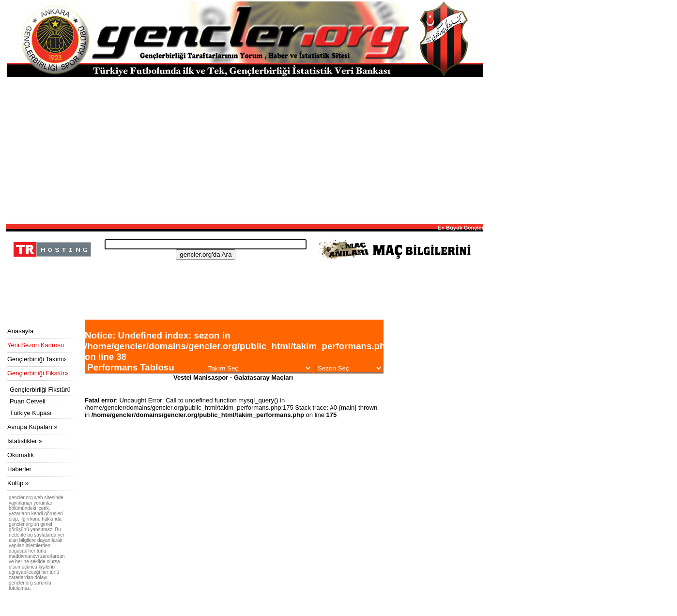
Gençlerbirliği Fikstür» (38, 373)
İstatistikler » (25, 441)
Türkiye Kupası (31, 413)
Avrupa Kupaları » (32, 427)
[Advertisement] (245, 150)
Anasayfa (20, 331)
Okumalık (21, 455)
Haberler (19, 469)
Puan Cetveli (28, 401)
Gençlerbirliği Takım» (37, 359)
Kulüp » (18, 483)
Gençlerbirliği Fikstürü (40, 390)
